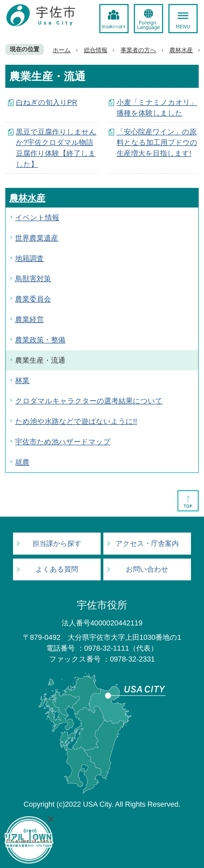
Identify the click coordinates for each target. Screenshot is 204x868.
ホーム (62, 50)
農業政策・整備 (40, 340)
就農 (22, 462)
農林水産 (181, 50)
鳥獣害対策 (33, 278)
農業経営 (29, 319)
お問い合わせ (147, 569)
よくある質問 (57, 569)
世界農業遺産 (37, 238)
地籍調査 (29, 258)
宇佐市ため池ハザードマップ (63, 442)
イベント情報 (37, 217)
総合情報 (96, 50)
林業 (22, 380)
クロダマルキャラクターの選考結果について (89, 401)
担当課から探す (57, 543)
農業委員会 (33, 299)
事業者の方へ (138, 50)
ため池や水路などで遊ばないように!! (76, 421)
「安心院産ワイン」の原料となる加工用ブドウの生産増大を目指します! (157, 143)
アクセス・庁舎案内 (147, 543)
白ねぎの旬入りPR (47, 102)
